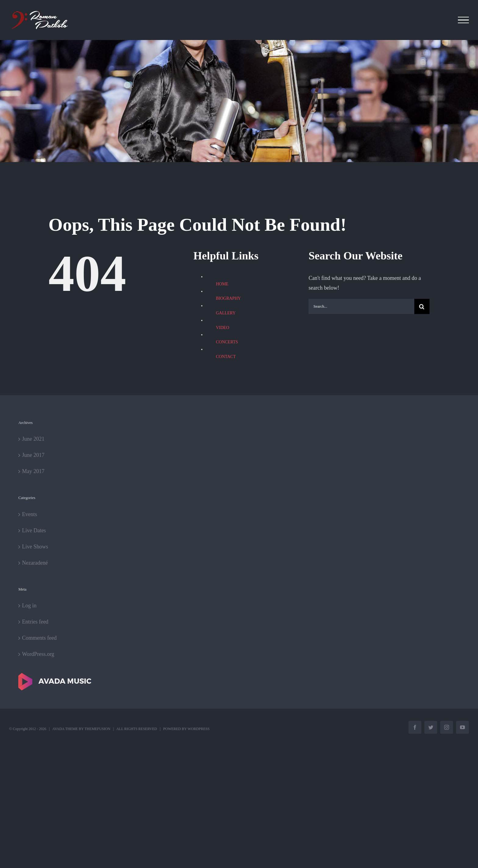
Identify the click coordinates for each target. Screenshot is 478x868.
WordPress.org (38, 654)
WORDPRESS (198, 729)
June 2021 (33, 439)
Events (29, 514)
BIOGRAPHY (228, 298)
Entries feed (35, 622)
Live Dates (34, 530)
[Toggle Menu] (464, 20)
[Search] (422, 306)
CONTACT (226, 357)
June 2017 (33, 455)
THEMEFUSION (97, 729)
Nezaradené (35, 563)
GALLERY (226, 313)
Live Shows (35, 547)
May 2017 (33, 471)
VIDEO (223, 328)
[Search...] (361, 306)
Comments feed (39, 638)
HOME (222, 284)
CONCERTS (227, 342)
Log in (29, 606)
